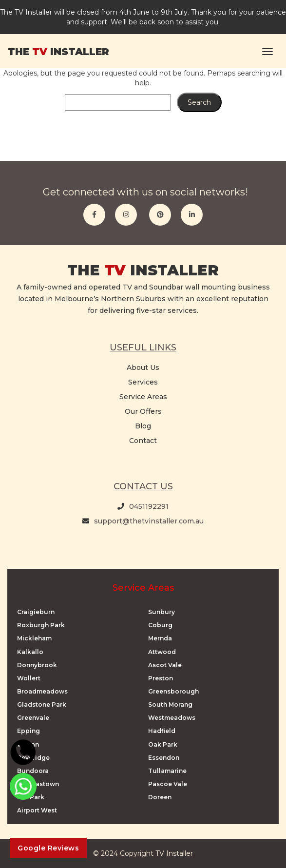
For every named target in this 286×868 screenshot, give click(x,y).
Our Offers (143, 411)
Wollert (29, 678)
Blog (143, 426)
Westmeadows (172, 718)
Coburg (160, 625)
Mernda (160, 638)
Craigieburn (36, 612)
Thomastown (38, 784)
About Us (143, 367)
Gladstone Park (42, 704)
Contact (143, 441)
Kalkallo (30, 652)
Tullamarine (167, 771)
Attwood (162, 652)
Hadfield (162, 731)
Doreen (160, 797)
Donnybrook (37, 665)
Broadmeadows (42, 691)
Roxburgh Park (41, 625)
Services (143, 382)
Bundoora (33, 771)
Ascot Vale (165, 665)
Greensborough (173, 691)
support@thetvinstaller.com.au (149, 521)
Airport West (37, 810)
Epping (29, 731)
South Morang (170, 704)
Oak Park (163, 744)
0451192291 (149, 506)
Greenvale (33, 718)
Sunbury (162, 612)
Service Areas (143, 397)
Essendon (164, 758)
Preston (161, 678)
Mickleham (34, 638)
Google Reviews (48, 848)
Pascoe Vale (168, 784)
